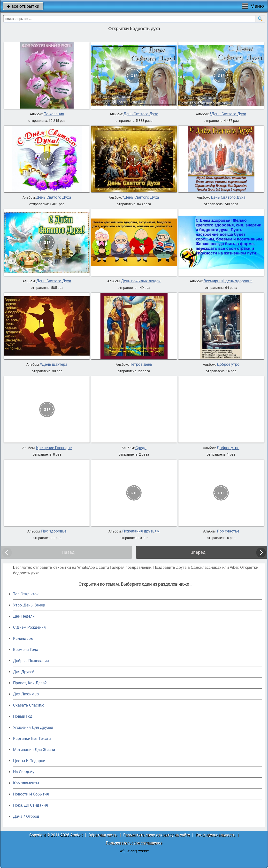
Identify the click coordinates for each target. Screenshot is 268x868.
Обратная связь (103, 835)
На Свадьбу (24, 772)
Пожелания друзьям (141, 531)
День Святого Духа (141, 114)
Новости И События (31, 794)
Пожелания (54, 114)
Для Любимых (26, 694)
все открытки (23, 6)
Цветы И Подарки (29, 761)
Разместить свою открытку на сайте (157, 835)
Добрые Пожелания (31, 661)
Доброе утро (228, 365)
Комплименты (26, 783)
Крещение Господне (54, 448)
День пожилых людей (141, 281)
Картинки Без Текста (32, 739)
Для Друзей (24, 672)
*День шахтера (54, 365)
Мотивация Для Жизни (34, 750)
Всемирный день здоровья (228, 281)
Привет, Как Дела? (30, 683)
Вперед (198, 552)
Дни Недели (24, 616)
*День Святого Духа (228, 114)
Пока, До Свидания (31, 805)
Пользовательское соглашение (134, 843)
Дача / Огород (26, 816)
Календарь (23, 638)
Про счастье (228, 531)
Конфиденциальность (215, 835)
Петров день (141, 365)
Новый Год (23, 716)
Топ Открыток (26, 594)
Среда (141, 448)
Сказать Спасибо (29, 705)
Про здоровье (54, 531)
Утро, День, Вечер (29, 605)
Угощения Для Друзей (33, 727)
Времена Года (26, 650)
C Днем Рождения (29, 627)
